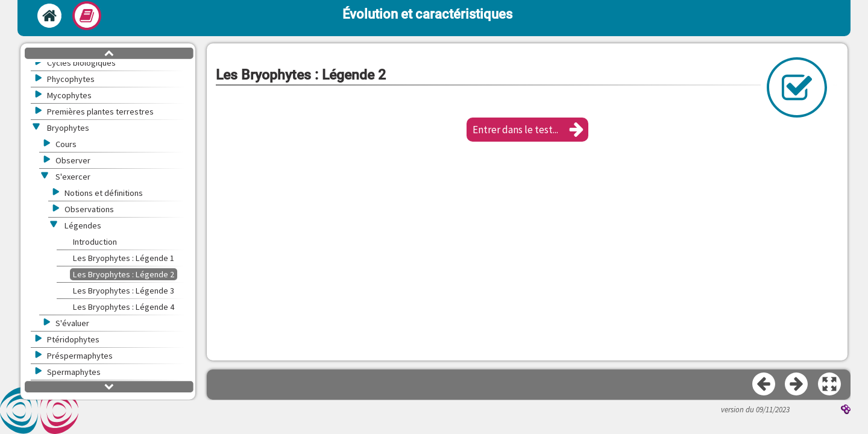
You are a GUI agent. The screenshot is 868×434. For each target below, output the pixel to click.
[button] (527, 130)
